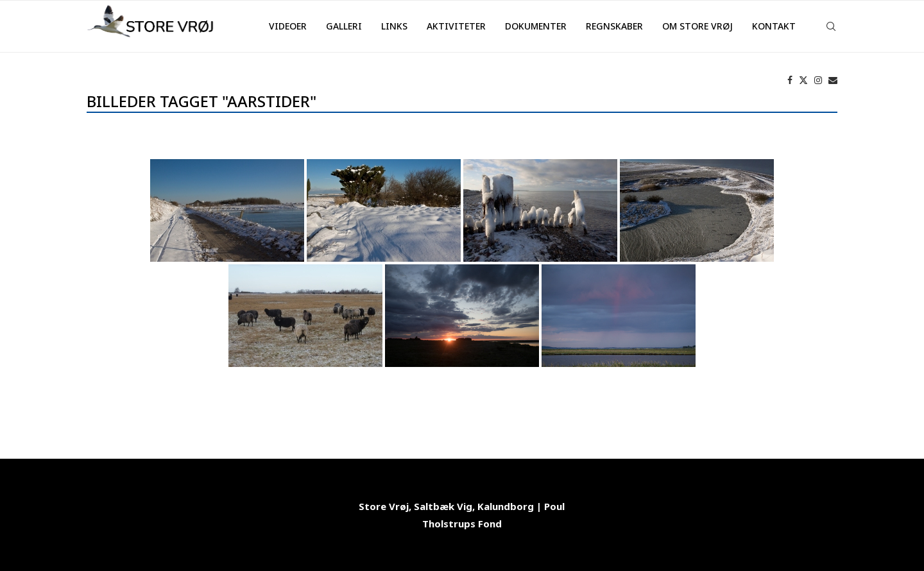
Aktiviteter (456, 26)
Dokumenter (536, 26)
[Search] (831, 26)
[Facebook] (790, 80)
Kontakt (774, 26)
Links (394, 26)
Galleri (344, 26)
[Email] (833, 80)
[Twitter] (803, 80)
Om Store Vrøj (697, 26)
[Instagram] (818, 80)
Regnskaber (614, 26)
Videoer (288, 26)
